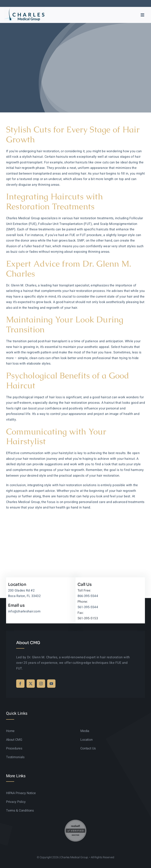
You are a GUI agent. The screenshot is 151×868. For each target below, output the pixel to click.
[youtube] (51, 684)
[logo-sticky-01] (24, 9)
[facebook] (20, 684)
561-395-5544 (88, 607)
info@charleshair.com (24, 611)
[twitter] (31, 684)
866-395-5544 (88, 596)
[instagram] (41, 684)
